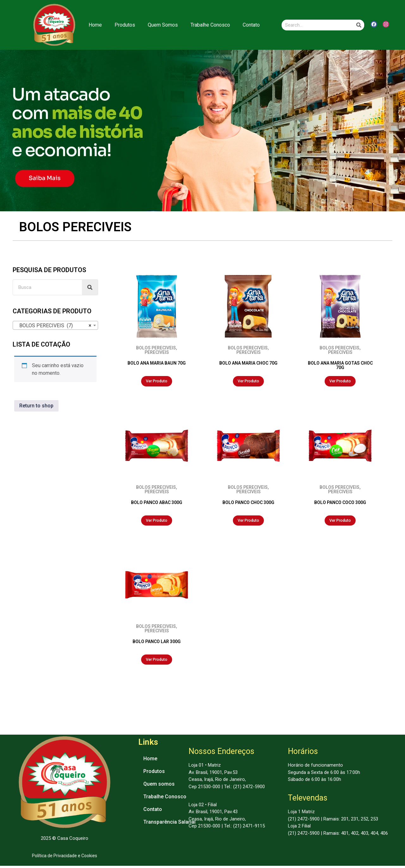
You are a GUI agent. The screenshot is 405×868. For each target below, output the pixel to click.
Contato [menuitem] (153, 812)
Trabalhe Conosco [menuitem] (165, 799)
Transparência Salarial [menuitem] (169, 824)
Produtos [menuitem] (154, 774)
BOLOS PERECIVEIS (156, 348)
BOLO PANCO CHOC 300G (248, 503)
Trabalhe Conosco (210, 25)
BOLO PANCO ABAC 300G (157, 503)
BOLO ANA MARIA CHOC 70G (248, 363)
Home (95, 25)
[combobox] (55, 325)
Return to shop (36, 406)
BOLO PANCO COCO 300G (340, 503)
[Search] (359, 25)
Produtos (125, 25)
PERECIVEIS (157, 352)
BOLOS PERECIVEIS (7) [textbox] (53, 326)
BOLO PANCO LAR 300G (157, 643)
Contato (251, 25)
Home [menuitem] (150, 761)
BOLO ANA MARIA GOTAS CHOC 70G (340, 365)
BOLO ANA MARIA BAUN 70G (157, 363)
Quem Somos (163, 25)
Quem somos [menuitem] (159, 786)
